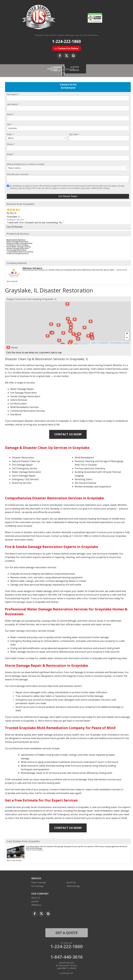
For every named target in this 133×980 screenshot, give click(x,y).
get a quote (67, 929)
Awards (35, 898)
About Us (36, 894)
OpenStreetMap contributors (120, 339)
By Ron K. (12, 210)
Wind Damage (73, 882)
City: (10, 121)
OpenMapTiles (103, 339)
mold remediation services (115, 731)
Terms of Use (97, 185)
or (66, 48)
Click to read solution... (35, 846)
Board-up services (25, 703)
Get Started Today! (68, 193)
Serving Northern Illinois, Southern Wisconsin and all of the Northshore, (67, 35)
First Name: (13, 91)
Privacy (107, 185)
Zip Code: (74, 131)
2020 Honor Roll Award (32, 265)
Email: (10, 151)
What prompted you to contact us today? (26, 161)
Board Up (71, 879)
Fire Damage (37, 882)
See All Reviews (15, 223)
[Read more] (122, 266)
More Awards (12, 278)
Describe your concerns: (18, 171)
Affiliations (36, 901)
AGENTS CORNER (104, 67)
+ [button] (127, 330)
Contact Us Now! (68, 431)
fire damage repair (22, 598)
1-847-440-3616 (67, 953)
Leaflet (93, 339)
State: (10, 131)
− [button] (127, 334)
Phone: (11, 141)
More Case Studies (14, 857)
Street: (11, 111)
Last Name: (13, 101)
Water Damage (39, 879)
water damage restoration (24, 627)
